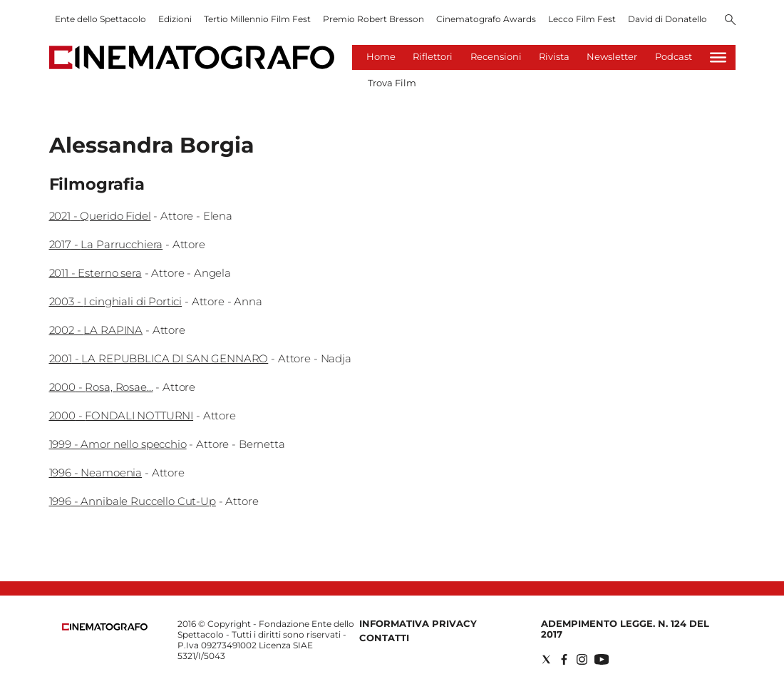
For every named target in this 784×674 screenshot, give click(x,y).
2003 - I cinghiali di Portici (116, 301)
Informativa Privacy (418, 623)
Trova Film (392, 83)
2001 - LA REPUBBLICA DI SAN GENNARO (159, 358)
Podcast (674, 56)
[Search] (730, 21)
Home (381, 56)
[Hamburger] (718, 57)
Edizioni (175, 19)
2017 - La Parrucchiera (106, 244)
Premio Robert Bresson (373, 19)
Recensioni (496, 56)
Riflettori (433, 56)
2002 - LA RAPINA (96, 330)
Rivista (554, 56)
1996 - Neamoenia (96, 473)
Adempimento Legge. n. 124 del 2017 (625, 629)
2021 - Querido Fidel (100, 216)
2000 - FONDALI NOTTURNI (122, 415)
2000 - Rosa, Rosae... (101, 387)
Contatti (384, 638)
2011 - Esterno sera (96, 273)
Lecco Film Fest (582, 19)
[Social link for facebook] (564, 659)
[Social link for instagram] (582, 659)
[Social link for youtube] (602, 659)
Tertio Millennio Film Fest (257, 19)
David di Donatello (667, 19)
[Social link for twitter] (546, 659)
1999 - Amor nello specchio (118, 444)
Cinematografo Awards (486, 19)
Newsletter (612, 56)
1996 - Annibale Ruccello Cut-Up (133, 501)
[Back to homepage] (105, 627)
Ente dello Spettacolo (100, 19)
